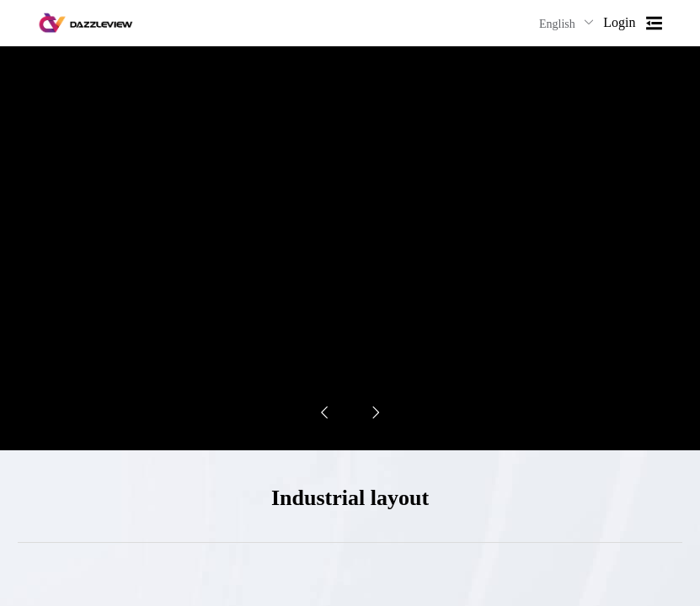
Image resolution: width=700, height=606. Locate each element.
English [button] (567, 23)
